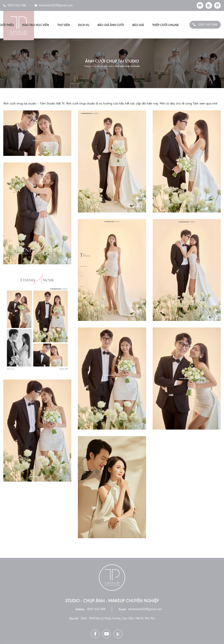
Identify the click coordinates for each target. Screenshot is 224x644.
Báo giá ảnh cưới (111, 25)
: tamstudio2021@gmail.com (54, 5)
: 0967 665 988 (15, 5)
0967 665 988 (208, 25)
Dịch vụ (84, 25)
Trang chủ (89, 66)
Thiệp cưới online (165, 25)
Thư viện (64, 25)
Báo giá (138, 25)
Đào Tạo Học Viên (36, 25)
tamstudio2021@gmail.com (145, 609)
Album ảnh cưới (105, 66)
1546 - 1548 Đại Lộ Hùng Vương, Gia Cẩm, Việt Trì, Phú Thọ (118, 618)
